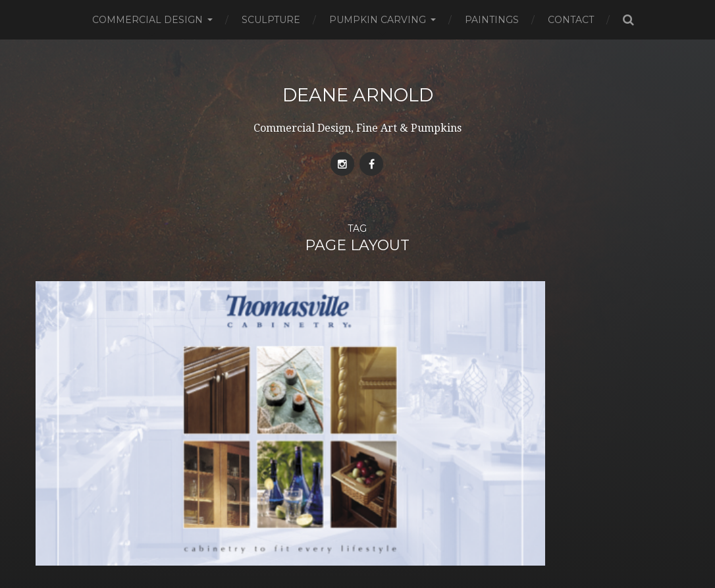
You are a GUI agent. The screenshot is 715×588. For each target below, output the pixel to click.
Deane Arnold (358, 95)
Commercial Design (147, 20)
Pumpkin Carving (378, 20)
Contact (571, 20)
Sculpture (271, 20)
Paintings (492, 20)
